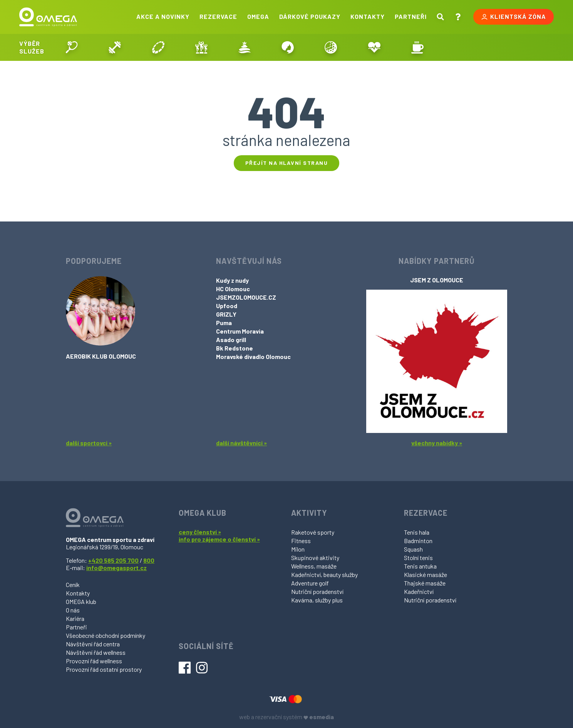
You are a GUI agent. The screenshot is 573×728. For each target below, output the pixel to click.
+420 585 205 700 (113, 560)
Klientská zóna (514, 17)
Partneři (411, 16)
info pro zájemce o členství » (219, 539)
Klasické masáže (426, 575)
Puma (224, 323)
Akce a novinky (163, 16)
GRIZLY (226, 314)
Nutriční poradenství (317, 591)
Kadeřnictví (419, 591)
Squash (413, 549)
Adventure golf (310, 583)
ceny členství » (200, 532)
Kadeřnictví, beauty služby (324, 575)
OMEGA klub (81, 601)
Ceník (73, 585)
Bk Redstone (235, 348)
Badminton (418, 541)
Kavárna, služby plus (317, 600)
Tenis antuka (420, 566)
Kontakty (368, 16)
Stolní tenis (418, 558)
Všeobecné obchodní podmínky (106, 635)
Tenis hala (417, 532)
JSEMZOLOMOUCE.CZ (246, 297)
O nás (73, 610)
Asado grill (231, 340)
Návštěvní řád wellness (96, 652)
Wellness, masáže (314, 566)
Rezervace (218, 16)
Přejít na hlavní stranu (287, 163)
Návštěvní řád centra (93, 644)
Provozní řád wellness (94, 661)
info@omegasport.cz (116, 568)
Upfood (227, 306)
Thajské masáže (425, 583)
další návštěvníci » (241, 443)
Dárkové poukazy (310, 16)
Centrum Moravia (240, 331)
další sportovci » (89, 443)
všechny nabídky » (437, 443)
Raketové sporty (313, 532)
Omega (258, 16)
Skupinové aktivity (315, 558)
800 (149, 560)
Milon (298, 549)
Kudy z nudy (232, 280)
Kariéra (75, 618)
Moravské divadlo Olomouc (253, 356)
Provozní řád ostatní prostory (104, 669)
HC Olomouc (233, 289)
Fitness (301, 541)
